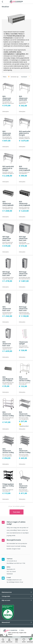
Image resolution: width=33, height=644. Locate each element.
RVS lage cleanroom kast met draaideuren (24, 239)
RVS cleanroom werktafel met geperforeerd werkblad (24, 101)
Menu (16, 640)
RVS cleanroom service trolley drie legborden (8, 416)
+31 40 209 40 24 (12, 561)
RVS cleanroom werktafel (7, 98)
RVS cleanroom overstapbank (25, 168)
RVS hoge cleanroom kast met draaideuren (24, 274)
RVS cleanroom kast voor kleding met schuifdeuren (8, 345)
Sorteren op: (15, 77)
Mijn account (9, 640)
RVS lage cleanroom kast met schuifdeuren (8, 239)
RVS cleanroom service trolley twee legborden (25, 381)
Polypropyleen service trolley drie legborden (8, 487)
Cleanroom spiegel (23, 343)
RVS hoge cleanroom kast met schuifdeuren (8, 274)
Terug (2, 2)
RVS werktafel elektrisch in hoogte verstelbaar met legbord (8, 170)
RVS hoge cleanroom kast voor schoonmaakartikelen (25, 309)
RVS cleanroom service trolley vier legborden (25, 452)
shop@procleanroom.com (14, 580)
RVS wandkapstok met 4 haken (8, 379)
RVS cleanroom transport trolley (23, 487)
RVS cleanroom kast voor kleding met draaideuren (7, 310)
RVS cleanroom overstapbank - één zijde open (25, 205)
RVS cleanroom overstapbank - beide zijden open (8, 205)
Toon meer (16, 512)
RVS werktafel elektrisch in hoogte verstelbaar (25, 134)
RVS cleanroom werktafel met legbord (7, 134)
